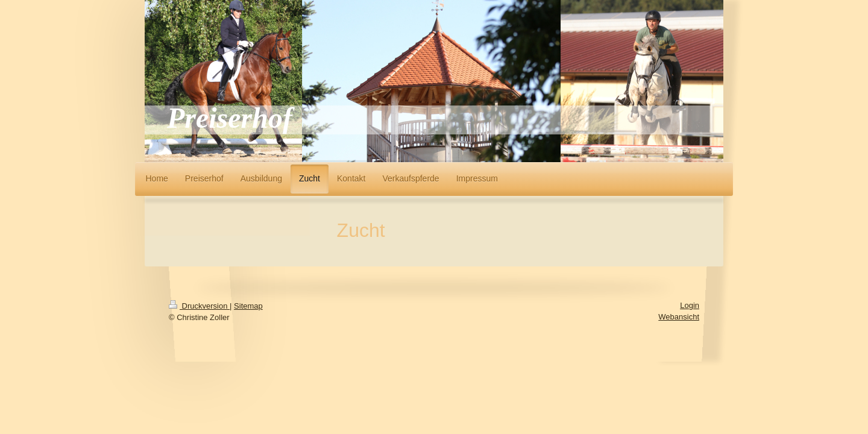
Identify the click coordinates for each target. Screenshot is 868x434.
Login (690, 305)
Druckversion (199, 306)
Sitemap (248, 306)
